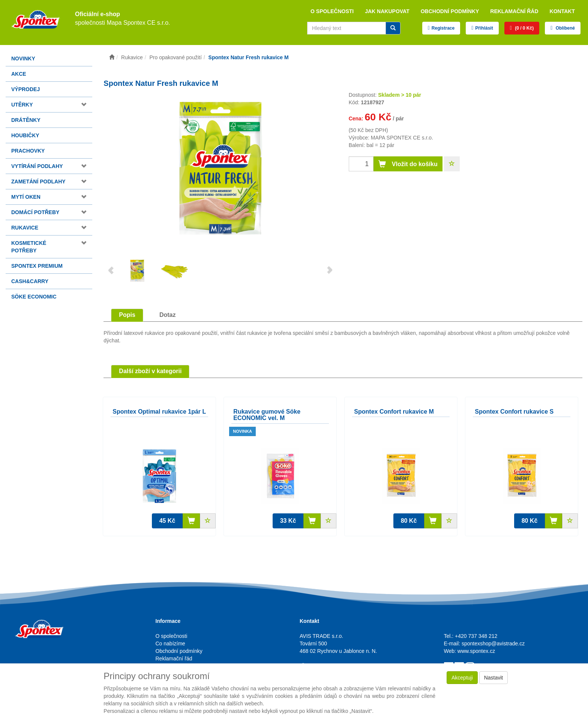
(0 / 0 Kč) (524, 28)
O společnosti (332, 11)
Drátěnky (26, 120)
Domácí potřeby (35, 212)
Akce (19, 74)
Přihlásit (484, 28)
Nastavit (494, 678)
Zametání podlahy (38, 181)
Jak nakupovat (387, 11)
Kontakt (562, 11)
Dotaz (168, 315)
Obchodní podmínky (450, 11)
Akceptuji (462, 678)
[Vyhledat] (393, 28)
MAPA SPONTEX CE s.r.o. (402, 138)
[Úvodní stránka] (112, 57)
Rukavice (25, 228)
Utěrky (22, 105)
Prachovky (28, 151)
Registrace (443, 28)
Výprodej (25, 89)
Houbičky (25, 135)
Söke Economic (34, 297)
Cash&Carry (30, 281)
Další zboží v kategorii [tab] (150, 371)
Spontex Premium (37, 266)
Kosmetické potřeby (29, 247)
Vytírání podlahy (37, 166)
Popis (127, 315)
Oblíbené (565, 28)
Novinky (23, 58)
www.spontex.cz (476, 651)
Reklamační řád (514, 11)
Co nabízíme (170, 643)
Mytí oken (26, 197)
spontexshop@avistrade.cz (493, 643)
